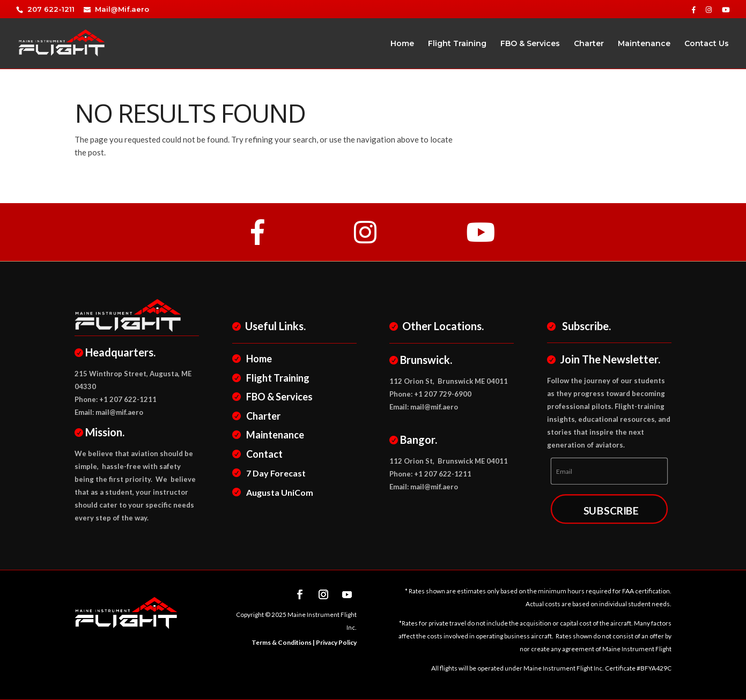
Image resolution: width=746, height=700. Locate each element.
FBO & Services (530, 44)
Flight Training (457, 44)
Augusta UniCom (278, 492)
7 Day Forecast (275, 473)
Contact (263, 454)
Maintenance (644, 44)
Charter (589, 44)
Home (402, 44)
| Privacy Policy (334, 642)
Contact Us (707, 44)
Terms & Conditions (282, 642)
